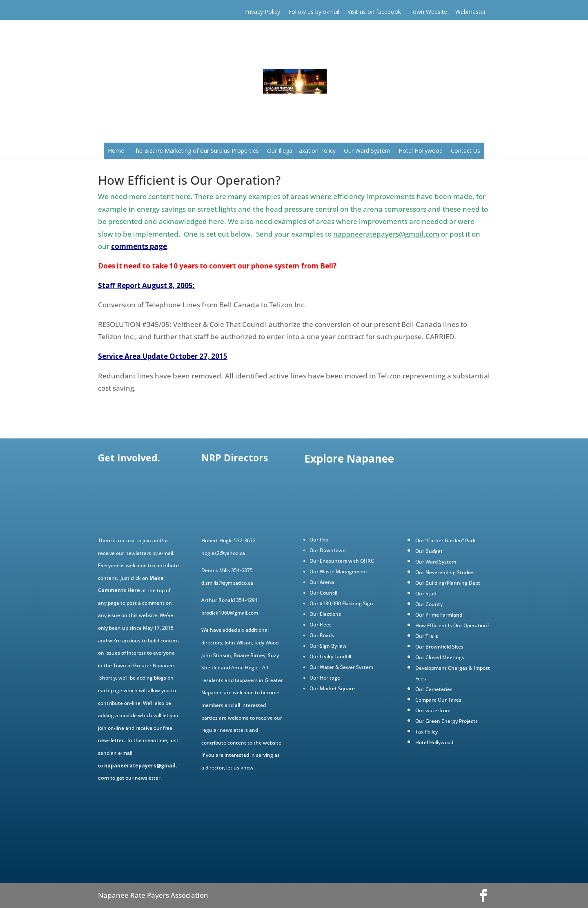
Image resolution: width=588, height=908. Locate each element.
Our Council (323, 593)
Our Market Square (332, 688)
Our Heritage (325, 678)
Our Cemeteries (434, 689)
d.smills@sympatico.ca (227, 583)
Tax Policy (427, 732)
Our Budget (429, 551)
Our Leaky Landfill (330, 656)
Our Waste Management (339, 571)
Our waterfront (433, 710)
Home (116, 151)
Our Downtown (328, 550)
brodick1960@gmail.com (230, 613)
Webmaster (471, 12)
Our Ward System (367, 151)
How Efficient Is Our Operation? (452, 625)
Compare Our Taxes (438, 700)
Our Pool (320, 540)
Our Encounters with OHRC (342, 561)
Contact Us (465, 151)
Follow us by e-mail (314, 12)
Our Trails (427, 636)
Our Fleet (320, 625)
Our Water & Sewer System (341, 667)
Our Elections (325, 614)
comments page (139, 246)
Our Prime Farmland (439, 615)
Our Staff (426, 594)
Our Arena (322, 582)
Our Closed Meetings (440, 657)
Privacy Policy (262, 12)
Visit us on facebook (374, 12)
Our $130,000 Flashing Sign (341, 603)
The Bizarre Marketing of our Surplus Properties (196, 151)
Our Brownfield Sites (439, 647)
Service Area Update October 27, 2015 (163, 356)
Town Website (428, 12)
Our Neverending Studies (445, 572)
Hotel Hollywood (421, 151)
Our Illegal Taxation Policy (301, 151)
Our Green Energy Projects (447, 721)
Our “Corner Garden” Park (445, 540)
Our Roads (322, 635)
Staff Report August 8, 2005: (146, 285)
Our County (429, 604)
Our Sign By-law (328, 646)
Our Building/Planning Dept (448, 583)
